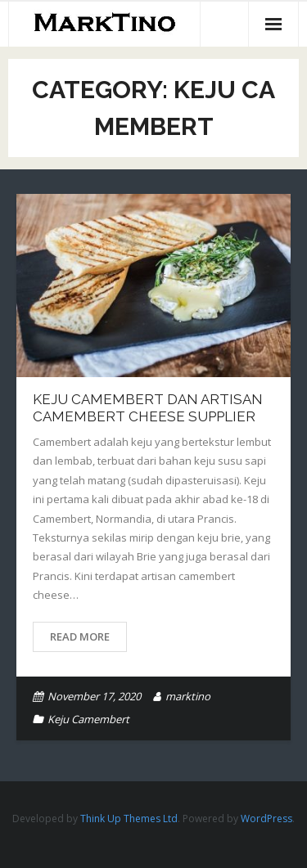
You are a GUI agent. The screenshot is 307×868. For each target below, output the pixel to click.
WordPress (266, 819)
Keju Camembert (88, 719)
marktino (188, 696)
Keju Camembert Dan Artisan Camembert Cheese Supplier (148, 407)
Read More (80, 636)
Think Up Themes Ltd (129, 819)
